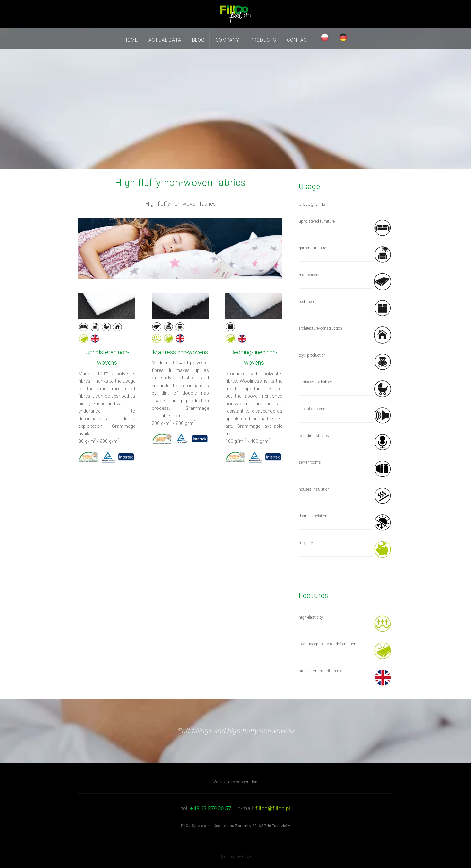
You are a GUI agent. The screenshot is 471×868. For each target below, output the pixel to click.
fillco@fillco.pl (273, 808)
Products (263, 40)
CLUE (247, 857)
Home (131, 40)
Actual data (165, 40)
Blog (198, 40)
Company (227, 40)
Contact (298, 40)
